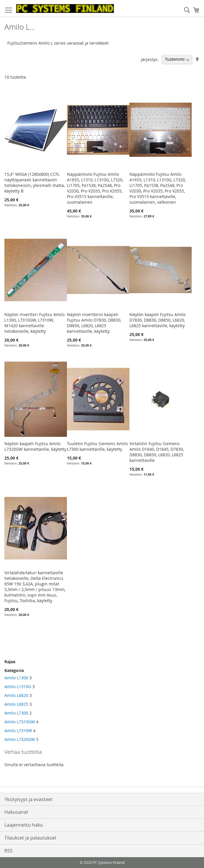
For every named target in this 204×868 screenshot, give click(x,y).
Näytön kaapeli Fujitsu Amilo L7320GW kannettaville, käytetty (35, 446)
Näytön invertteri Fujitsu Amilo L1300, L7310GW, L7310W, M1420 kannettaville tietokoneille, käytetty (34, 323)
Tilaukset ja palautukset (30, 838)
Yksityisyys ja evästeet (28, 799)
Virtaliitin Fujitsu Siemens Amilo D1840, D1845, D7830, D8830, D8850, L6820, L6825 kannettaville (157, 452)
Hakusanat (16, 812)
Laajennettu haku (24, 825)
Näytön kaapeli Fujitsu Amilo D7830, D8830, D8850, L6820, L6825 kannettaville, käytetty (157, 320)
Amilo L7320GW (20, 739)
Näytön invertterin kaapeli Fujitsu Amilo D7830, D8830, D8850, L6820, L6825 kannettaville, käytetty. (94, 323)
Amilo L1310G (18, 687)
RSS (9, 851)
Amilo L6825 (16, 704)
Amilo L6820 (16, 695)
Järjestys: (150, 59)
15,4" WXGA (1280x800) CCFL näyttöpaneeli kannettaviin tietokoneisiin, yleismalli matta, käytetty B (35, 183)
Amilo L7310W (18, 731)
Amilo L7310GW (20, 722)
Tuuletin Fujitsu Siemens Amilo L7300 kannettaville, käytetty (97, 446)
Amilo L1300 (16, 678)
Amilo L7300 (16, 713)
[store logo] (65, 9)
